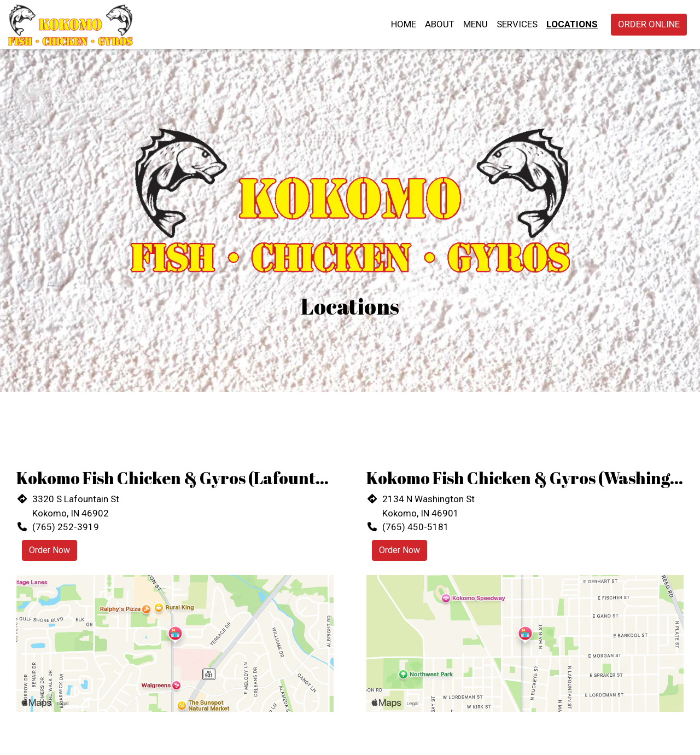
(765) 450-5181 (416, 527)
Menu (476, 24)
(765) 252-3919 (66, 527)
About (440, 24)
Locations (572, 24)
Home (404, 24)
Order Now (49, 550)
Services (517, 24)
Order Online (649, 24)
